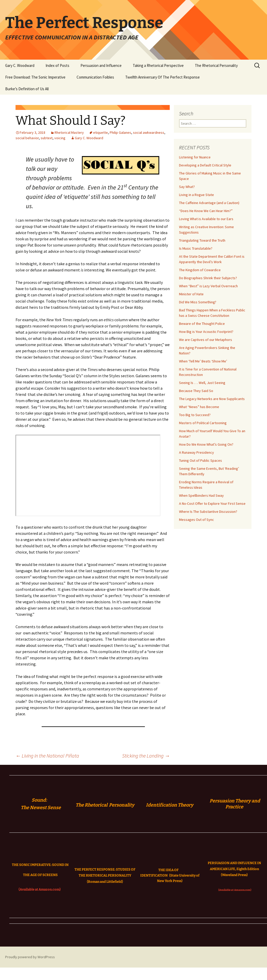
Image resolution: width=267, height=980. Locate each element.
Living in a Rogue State (196, 195)
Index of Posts (57, 65)
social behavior (27, 138)
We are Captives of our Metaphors (206, 340)
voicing (60, 138)
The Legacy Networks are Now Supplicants (212, 399)
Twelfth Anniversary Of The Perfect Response (162, 77)
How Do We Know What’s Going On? (206, 444)
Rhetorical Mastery (69, 132)
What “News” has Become (199, 407)
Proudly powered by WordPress (30, 957)
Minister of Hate (191, 294)
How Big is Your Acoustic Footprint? (206, 332)
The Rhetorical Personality (216, 65)
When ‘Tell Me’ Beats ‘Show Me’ (203, 361)
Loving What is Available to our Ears (206, 219)
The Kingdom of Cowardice (200, 270)
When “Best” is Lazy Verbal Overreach (208, 286)
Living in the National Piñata (47, 756)
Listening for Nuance (195, 157)
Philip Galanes (120, 132)
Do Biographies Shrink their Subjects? (208, 278)
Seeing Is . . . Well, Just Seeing (202, 383)
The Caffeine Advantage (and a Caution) (209, 203)
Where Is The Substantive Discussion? (208, 512)
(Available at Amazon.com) (40, 889)
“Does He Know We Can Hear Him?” (206, 211)
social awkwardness (149, 132)
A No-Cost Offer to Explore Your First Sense (212, 503)
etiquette (101, 132)
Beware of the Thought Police (202, 324)
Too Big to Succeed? (195, 415)
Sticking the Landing (146, 756)
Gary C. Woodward (20, 65)
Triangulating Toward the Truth (202, 240)
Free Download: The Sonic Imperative (35, 77)
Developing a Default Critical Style (205, 165)
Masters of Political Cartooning (203, 423)
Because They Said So (196, 391)
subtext (47, 138)
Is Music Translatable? (196, 248)
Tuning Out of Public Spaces (201, 460)
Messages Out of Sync (196, 520)
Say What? (187, 187)
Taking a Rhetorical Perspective (158, 65)
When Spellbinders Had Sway (201, 495)
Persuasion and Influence (101, 65)
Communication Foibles (95, 77)
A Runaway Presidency (196, 452)
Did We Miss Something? (198, 302)
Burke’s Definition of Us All (27, 89)
